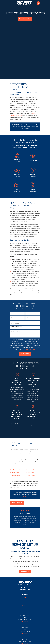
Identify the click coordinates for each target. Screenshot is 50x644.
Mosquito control (16, 451)
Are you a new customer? (16, 305)
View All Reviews (17, 481)
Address (12, 300)
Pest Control (25, 581)
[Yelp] (27, 628)
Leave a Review (25, 550)
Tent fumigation (16, 453)
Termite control (32, 453)
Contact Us (25, 584)
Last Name (28, 291)
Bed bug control (16, 448)
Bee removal (31, 448)
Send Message (25, 332)
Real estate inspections (33, 456)
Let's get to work (25, 19)
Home (25, 575)
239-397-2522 (25, 568)
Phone (12, 296)
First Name (13, 291)
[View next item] (13, 509)
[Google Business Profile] (23, 628)
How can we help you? (15, 309)
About (25, 578)
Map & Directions (25, 600)
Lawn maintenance (17, 456)
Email (27, 296)
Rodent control (32, 451)
